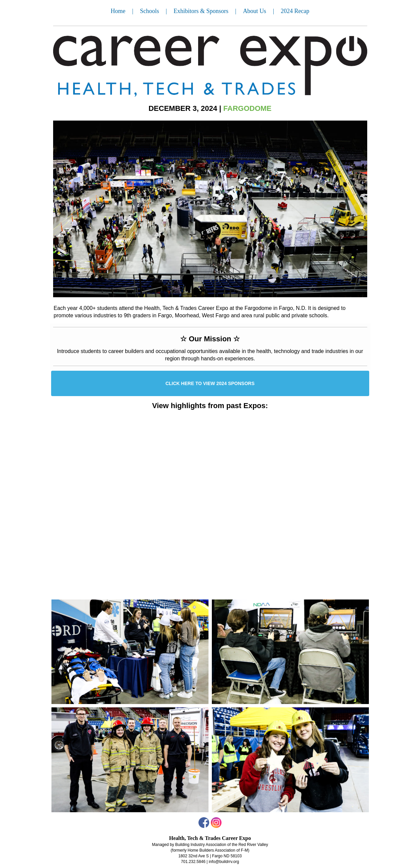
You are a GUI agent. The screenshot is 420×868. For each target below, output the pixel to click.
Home (118, 11)
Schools (150, 11)
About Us (255, 11)
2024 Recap (295, 11)
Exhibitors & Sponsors (201, 11)
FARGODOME (247, 108)
